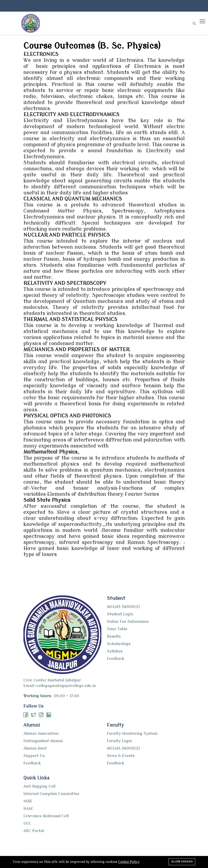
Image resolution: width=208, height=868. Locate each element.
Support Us (34, 756)
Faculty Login (119, 741)
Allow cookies (182, 862)
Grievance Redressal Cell (46, 816)
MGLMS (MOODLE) (123, 607)
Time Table (117, 629)
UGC (27, 823)
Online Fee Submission (128, 622)
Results (114, 636)
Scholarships (119, 644)
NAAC (28, 809)
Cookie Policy (129, 862)
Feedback (116, 659)
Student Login (120, 614)
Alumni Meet (35, 748)
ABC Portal (34, 831)
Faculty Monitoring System (132, 734)
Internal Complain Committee (51, 794)
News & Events (121, 756)
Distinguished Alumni (43, 741)
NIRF (28, 801)
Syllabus (115, 651)
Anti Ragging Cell (39, 786)
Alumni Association (41, 734)
